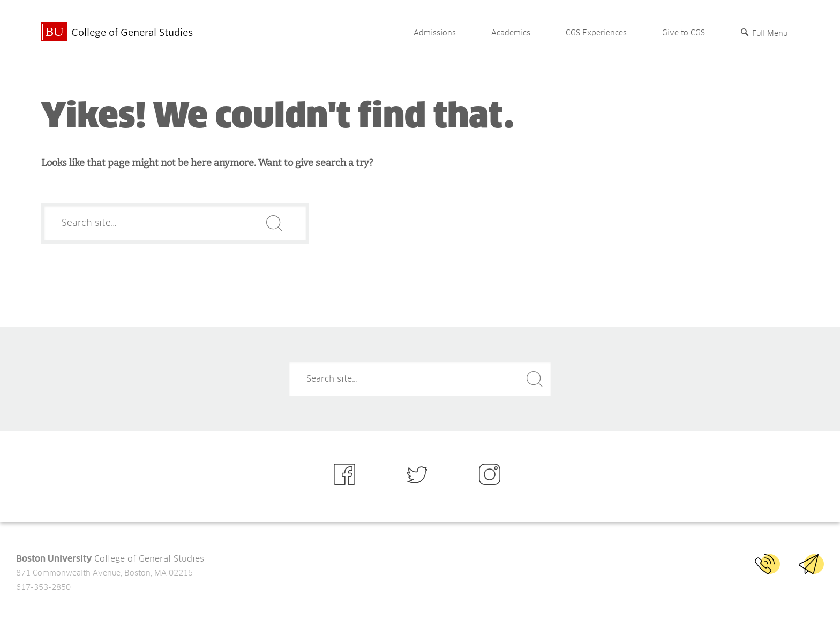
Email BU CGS (811, 564)
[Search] (175, 223)
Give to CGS (684, 33)
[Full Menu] (764, 33)
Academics (511, 33)
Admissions (435, 33)
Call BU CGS (767, 564)
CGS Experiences (596, 33)
